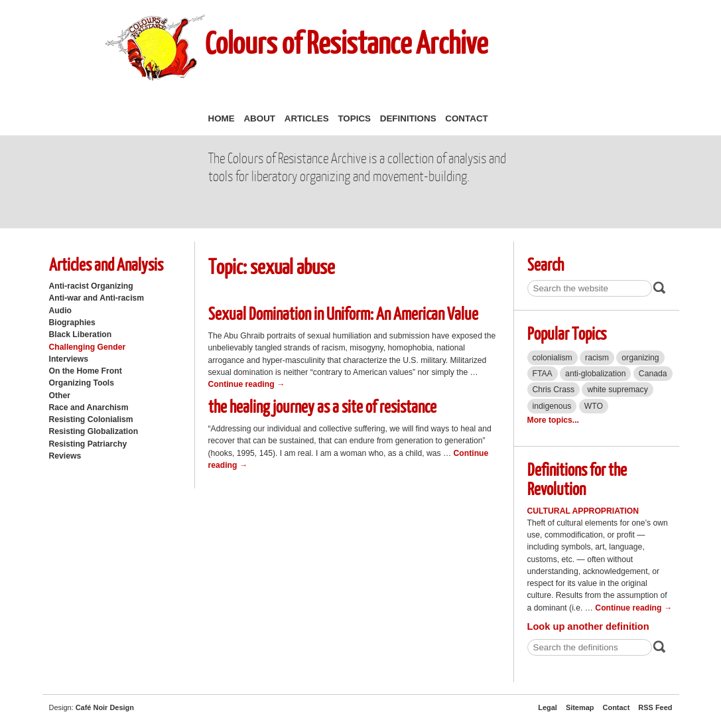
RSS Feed (655, 707)
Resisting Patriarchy (88, 444)
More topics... (553, 420)
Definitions (408, 118)
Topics (354, 118)
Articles (307, 118)
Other (60, 396)
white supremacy (617, 390)
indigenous (552, 406)
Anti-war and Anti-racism (97, 298)
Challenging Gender (88, 347)
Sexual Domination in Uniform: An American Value (343, 313)
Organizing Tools (82, 383)
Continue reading (247, 384)
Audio (60, 311)
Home (222, 118)
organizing (640, 358)
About (259, 118)
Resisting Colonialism (91, 419)
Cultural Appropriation (583, 511)
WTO (594, 406)
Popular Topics (567, 333)
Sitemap (580, 707)
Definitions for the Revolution (577, 478)
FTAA (543, 374)
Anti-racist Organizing (91, 286)
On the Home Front (86, 371)
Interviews (69, 359)
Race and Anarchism (89, 407)
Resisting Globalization (94, 431)
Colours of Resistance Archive (346, 42)
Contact (466, 118)
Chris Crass (554, 390)
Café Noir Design (105, 707)
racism (597, 358)
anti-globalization (595, 374)
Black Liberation (81, 334)
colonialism (553, 358)
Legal (548, 707)
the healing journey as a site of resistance (322, 406)
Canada (653, 374)
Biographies (72, 323)
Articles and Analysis (106, 264)
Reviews (65, 456)
